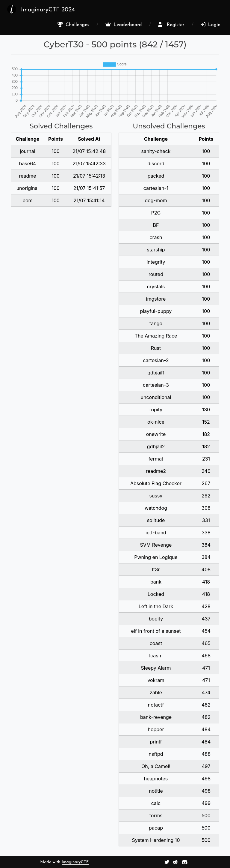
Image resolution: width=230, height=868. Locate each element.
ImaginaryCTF (75, 862)
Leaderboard (124, 25)
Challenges (73, 25)
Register (171, 25)
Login (211, 25)
